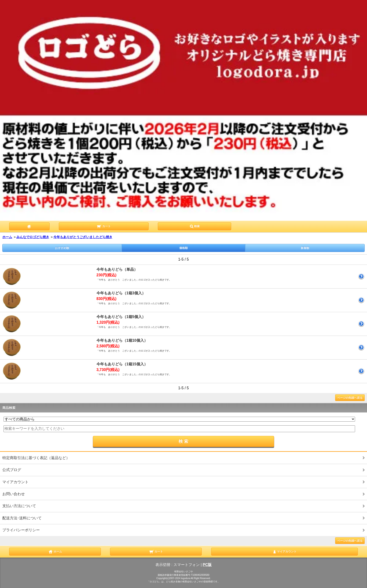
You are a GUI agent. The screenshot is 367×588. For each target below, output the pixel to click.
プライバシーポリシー (21, 530)
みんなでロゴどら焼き (33, 237)
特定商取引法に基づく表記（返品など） (36, 458)
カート (104, 226)
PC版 (207, 565)
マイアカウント (15, 482)
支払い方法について (19, 506)
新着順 (305, 248)
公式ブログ (12, 470)
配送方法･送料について (22, 518)
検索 (195, 226)
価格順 (183, 248)
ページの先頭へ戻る (350, 398)
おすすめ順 (62, 248)
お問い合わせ (14, 494)
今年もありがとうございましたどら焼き (83, 237)
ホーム (7, 237)
